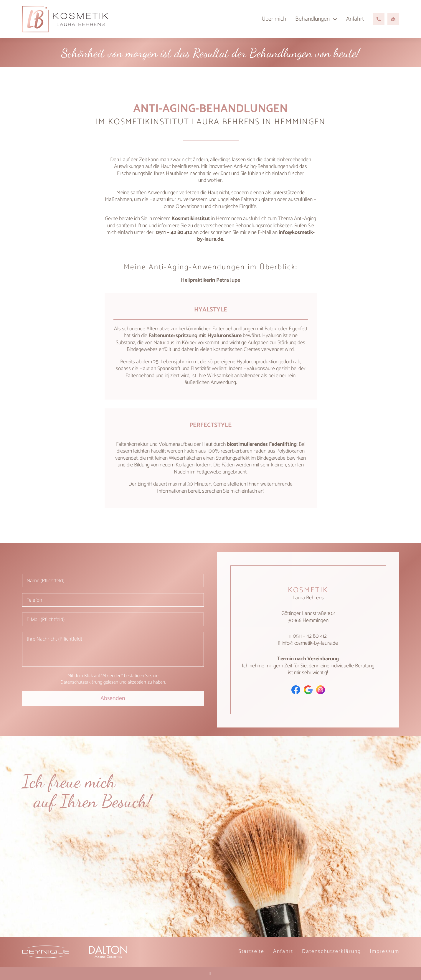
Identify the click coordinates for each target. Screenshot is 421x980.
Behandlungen (312, 19)
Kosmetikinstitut (191, 219)
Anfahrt (355, 19)
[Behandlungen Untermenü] (335, 19)
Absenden (113, 698)
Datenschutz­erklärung (331, 951)
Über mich (274, 19)
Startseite (251, 951)
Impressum (384, 951)
